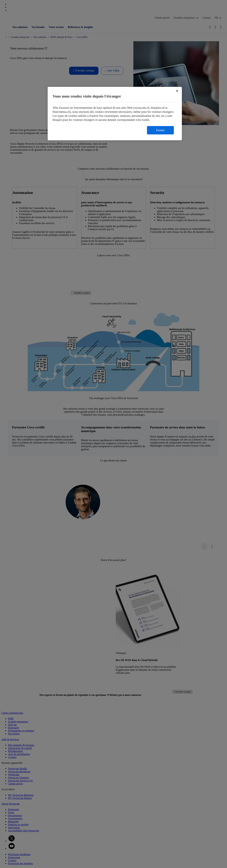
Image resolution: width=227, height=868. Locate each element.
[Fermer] (177, 91)
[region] (115, 114)
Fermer (160, 130)
